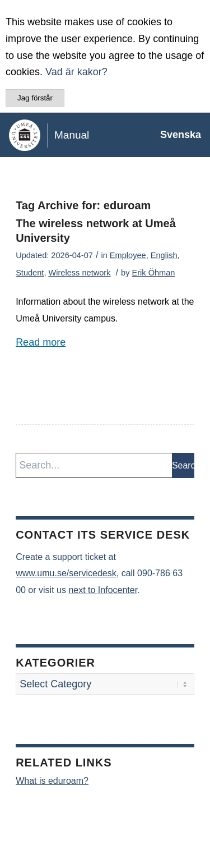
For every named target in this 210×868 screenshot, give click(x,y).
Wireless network (80, 273)
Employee (128, 255)
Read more (41, 342)
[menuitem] (175, 135)
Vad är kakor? (76, 72)
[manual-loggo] (84, 135)
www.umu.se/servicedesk (66, 573)
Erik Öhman (154, 273)
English (164, 255)
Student (30, 273)
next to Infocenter (103, 590)
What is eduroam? (52, 781)
